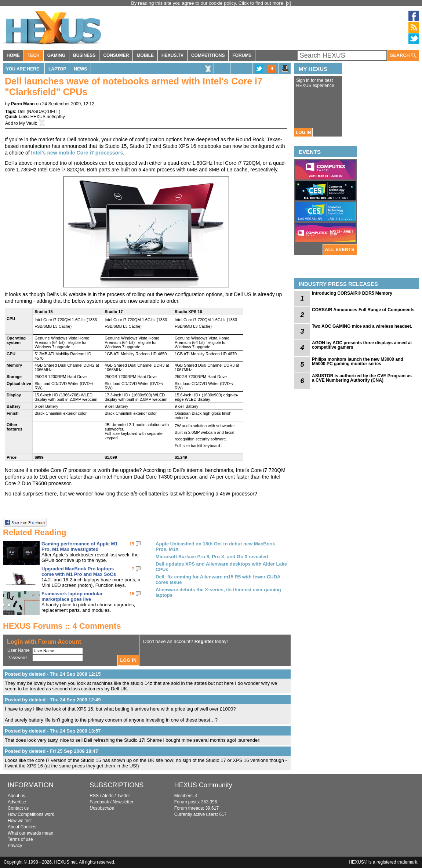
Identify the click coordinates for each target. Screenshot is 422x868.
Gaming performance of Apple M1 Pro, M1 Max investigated (80, 546)
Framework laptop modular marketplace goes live (72, 596)
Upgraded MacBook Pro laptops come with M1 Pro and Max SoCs (79, 571)
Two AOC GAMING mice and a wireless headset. (362, 326)
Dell (21, 112)
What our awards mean (30, 833)
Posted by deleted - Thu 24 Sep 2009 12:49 (53, 700)
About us (16, 796)
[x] (288, 3)
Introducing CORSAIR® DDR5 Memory (352, 293)
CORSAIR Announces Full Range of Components (363, 310)
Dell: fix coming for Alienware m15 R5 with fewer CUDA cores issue (218, 580)
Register (204, 641)
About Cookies (22, 827)
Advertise (17, 802)
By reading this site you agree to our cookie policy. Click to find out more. (208, 3)
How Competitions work (31, 814)
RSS (94, 796)
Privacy (15, 846)
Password (17, 658)
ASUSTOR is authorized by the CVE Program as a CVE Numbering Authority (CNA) (362, 378)
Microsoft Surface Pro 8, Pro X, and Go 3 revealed (212, 557)
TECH (34, 55)
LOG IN (303, 132)
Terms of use (20, 839)
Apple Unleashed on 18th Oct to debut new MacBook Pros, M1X (215, 546)
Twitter (123, 796)
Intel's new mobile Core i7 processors (77, 153)
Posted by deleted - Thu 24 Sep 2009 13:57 (53, 731)
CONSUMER (116, 55)
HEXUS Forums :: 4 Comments (62, 626)
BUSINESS (84, 55)
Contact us (18, 808)
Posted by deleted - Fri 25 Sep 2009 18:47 (51, 751)
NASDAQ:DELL (43, 112)
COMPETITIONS (208, 55)
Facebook (99, 802)
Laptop (57, 69)
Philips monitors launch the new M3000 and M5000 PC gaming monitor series (358, 362)
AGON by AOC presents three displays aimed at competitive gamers (362, 345)
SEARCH (403, 56)
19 (132, 544)
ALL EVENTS (340, 250)
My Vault (28, 123)
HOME (13, 55)
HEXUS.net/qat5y (48, 117)
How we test (20, 821)
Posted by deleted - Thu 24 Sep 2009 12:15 (53, 674)
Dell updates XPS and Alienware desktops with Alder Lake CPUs (221, 567)
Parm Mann (23, 104)
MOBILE (145, 55)
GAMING (56, 55)
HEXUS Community (203, 785)
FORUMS (242, 55)
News (80, 69)
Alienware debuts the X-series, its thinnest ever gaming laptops (218, 592)
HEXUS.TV (172, 55)
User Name (19, 650)
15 (132, 594)
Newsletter (123, 802)
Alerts (108, 796)
